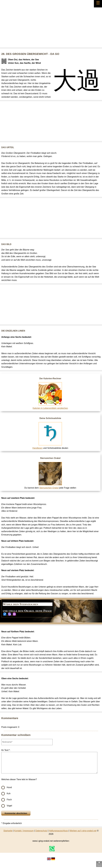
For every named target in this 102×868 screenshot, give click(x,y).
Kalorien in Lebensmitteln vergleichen (50, 408)
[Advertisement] (51, 27)
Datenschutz (41, 831)
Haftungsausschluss (58, 831)
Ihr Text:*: (6, 750)
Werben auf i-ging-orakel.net (83, 831)
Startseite (8, 831)
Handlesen (38, 448)
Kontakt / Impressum (24, 831)
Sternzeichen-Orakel (49, 488)
